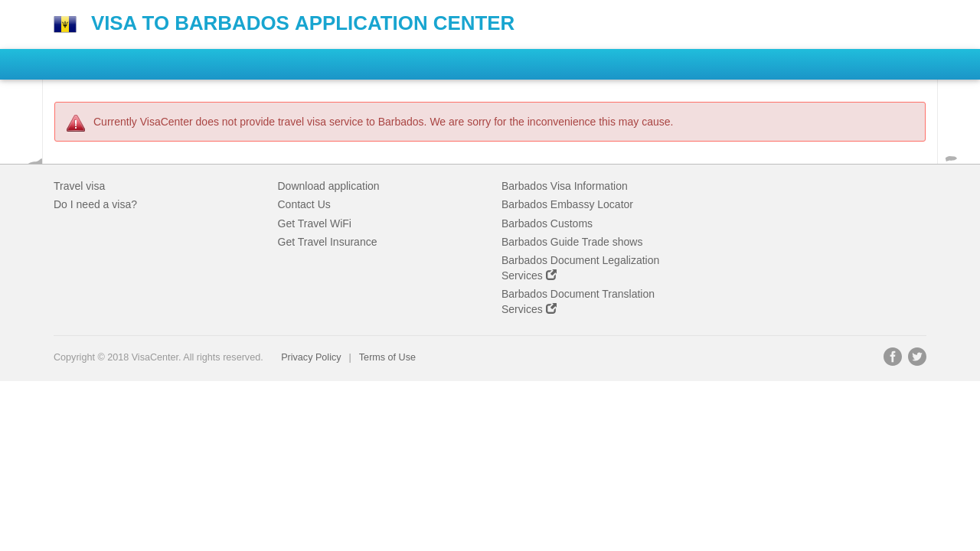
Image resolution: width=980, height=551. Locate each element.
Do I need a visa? (95, 204)
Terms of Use (387, 357)
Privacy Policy (311, 357)
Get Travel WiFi (315, 223)
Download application (329, 186)
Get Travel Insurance (328, 242)
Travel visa (79, 186)
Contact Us (304, 204)
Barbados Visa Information (565, 186)
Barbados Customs (547, 223)
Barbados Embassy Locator (567, 204)
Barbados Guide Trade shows (572, 242)
